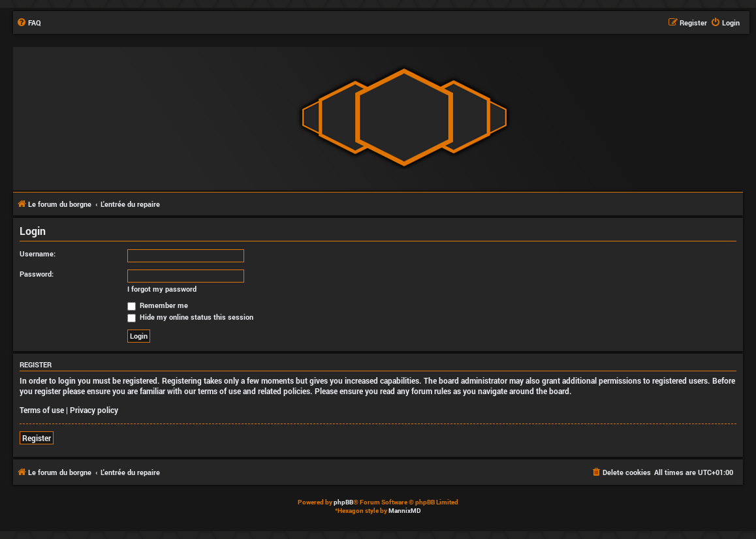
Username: (38, 254)
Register (37, 438)
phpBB (343, 502)
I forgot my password (162, 289)
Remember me (158, 305)
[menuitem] (29, 23)
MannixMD (405, 511)
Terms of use (42, 410)
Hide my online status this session (190, 317)
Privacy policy (94, 410)
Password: (37, 274)
